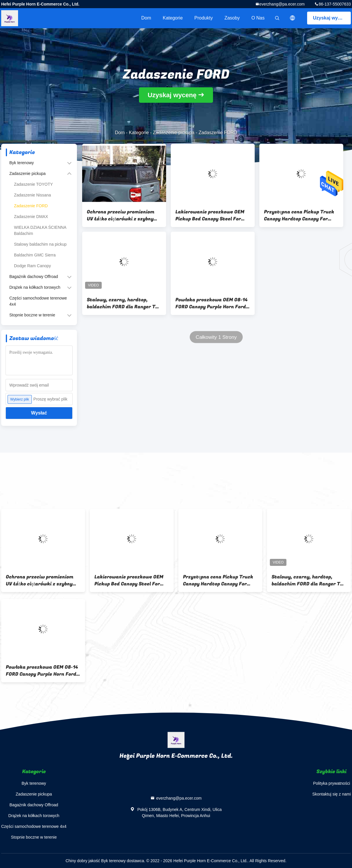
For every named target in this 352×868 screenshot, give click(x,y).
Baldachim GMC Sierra (35, 255)
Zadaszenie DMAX (31, 217)
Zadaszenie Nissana (32, 195)
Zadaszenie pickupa (174, 133)
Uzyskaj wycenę (331, 18)
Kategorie (173, 18)
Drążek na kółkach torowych (35, 287)
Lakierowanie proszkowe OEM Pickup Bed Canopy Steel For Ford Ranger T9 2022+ (210, 215)
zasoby (232, 18)
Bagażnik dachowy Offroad (34, 277)
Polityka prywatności (331, 783)
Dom (146, 18)
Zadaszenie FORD (31, 206)
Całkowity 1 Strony (216, 337)
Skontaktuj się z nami (332, 794)
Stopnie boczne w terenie (32, 315)
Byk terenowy (22, 163)
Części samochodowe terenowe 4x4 (38, 301)
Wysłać (39, 413)
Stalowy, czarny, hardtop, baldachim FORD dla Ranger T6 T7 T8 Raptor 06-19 (123, 303)
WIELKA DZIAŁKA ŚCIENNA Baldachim (40, 230)
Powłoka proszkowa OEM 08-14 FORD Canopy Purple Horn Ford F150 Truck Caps (212, 303)
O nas (258, 18)
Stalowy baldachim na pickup (40, 244)
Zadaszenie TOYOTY (33, 184)
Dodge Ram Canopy (32, 266)
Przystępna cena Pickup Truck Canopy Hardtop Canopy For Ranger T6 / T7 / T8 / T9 (299, 215)
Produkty (204, 18)
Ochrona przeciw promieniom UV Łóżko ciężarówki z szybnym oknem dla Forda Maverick (122, 215)
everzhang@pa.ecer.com (282, 4)
